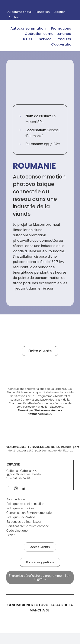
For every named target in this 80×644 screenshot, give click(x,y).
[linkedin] (23, 488)
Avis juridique (16, 499)
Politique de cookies (20, 508)
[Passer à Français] (70, 5)
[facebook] (8, 488)
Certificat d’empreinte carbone (28, 526)
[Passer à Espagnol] (61, 5)
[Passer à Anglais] (65, 5)
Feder (10, 535)
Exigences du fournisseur (24, 522)
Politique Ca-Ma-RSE (21, 517)
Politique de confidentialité (25, 504)
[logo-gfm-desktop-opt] (22, 24)
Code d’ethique (17, 531)
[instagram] (16, 488)
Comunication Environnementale (29, 513)
